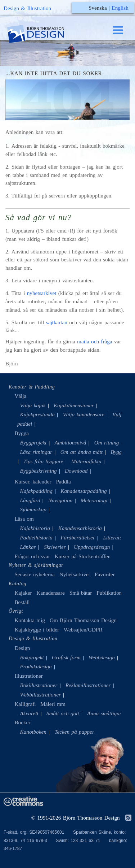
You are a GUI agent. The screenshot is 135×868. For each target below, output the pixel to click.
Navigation (60, 500)
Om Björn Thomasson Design (83, 620)
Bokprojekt (32, 657)
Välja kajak (33, 405)
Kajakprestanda (37, 414)
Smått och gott (63, 713)
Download (76, 471)
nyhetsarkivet (42, 293)
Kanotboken (33, 732)
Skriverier (55, 547)
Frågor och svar (32, 556)
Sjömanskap (33, 509)
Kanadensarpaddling (84, 491)
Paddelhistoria (36, 537)
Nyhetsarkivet (75, 574)
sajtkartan (57, 322)
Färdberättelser (78, 537)
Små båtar (81, 593)
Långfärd (30, 500)
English (120, 8)
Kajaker (23, 593)
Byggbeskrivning (39, 471)
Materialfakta (86, 461)
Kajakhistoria (35, 528)
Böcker (22, 722)
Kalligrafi (25, 704)
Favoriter (105, 574)
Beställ (22, 602)
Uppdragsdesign (92, 547)
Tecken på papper (74, 732)
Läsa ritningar (36, 452)
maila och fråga (95, 341)
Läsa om (24, 519)
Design (22, 648)
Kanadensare (50, 593)
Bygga (22, 433)
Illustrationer (28, 676)
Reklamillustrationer (88, 685)
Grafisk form (66, 657)
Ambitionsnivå (71, 442)
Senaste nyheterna (35, 574)
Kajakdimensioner (74, 405)
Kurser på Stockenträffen (83, 556)
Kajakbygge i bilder (37, 630)
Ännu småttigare (105, 713)
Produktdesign (36, 666)
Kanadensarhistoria (80, 528)
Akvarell (29, 713)
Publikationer (111, 593)
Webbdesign (102, 657)
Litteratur (114, 537)
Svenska (98, 8)
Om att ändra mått (82, 452)
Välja (20, 396)
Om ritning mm (112, 442)
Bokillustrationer (39, 685)
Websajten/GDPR (83, 630)
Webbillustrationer (40, 695)
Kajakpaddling (36, 491)
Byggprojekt (33, 442)
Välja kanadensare (83, 414)
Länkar (28, 547)
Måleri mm (53, 704)
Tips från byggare (43, 461)
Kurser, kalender (33, 481)
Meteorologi (94, 500)
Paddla (63, 481)
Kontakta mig (30, 620)
